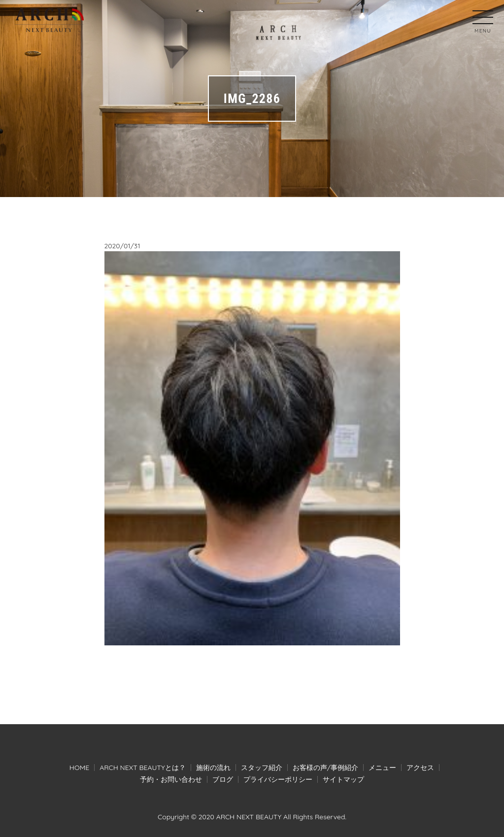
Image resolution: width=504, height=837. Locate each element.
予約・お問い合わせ (171, 779)
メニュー (382, 768)
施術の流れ (213, 768)
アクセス (420, 768)
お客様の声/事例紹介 (325, 768)
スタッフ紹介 (262, 768)
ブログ (223, 779)
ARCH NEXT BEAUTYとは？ (143, 768)
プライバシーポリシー (278, 779)
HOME (79, 768)
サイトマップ (343, 779)
